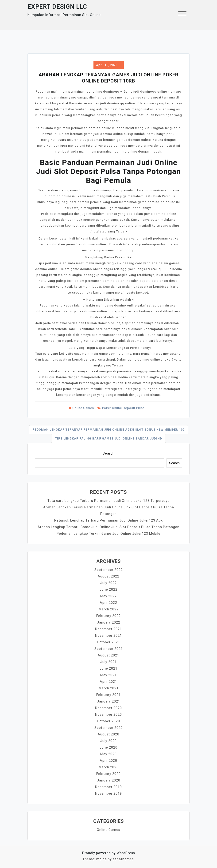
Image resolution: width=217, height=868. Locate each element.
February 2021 (108, 695)
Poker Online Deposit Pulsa (123, 408)
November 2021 (108, 636)
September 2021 (109, 649)
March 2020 (109, 767)
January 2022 (109, 622)
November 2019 (108, 793)
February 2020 (108, 774)
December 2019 (108, 787)
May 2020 (108, 754)
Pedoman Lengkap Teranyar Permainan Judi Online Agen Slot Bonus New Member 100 (109, 430)
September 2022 (109, 570)
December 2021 (108, 629)
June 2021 (108, 668)
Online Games (83, 408)
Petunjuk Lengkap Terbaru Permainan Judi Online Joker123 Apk (108, 520)
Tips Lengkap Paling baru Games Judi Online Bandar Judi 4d (108, 439)
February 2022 (108, 616)
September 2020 (109, 728)
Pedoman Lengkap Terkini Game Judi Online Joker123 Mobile (108, 534)
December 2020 (108, 708)
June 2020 (108, 747)
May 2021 (108, 675)
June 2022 (108, 589)
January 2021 (109, 701)
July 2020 (108, 741)
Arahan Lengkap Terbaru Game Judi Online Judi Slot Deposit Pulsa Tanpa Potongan (108, 527)
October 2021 (108, 642)
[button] (182, 14)
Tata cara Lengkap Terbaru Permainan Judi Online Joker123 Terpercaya (109, 501)
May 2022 (108, 596)
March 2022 (109, 609)
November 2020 (108, 715)
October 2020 (108, 721)
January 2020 (109, 780)
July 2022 (108, 583)
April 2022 (108, 603)
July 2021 (108, 662)
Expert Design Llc (57, 7)
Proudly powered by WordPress (109, 853)
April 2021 (108, 682)
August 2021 (108, 655)
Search (109, 453)
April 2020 (108, 761)
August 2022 (108, 576)
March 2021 (109, 688)
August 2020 (108, 734)
